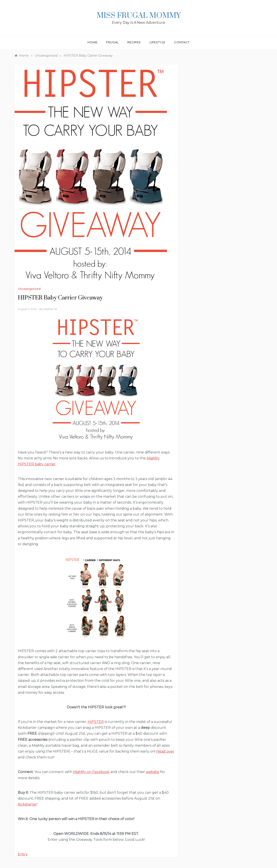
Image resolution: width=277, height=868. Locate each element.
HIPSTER (96, 722)
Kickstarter (27, 804)
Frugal (112, 42)
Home (92, 42)
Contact (182, 42)
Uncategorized (29, 289)
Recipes (134, 42)
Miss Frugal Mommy (139, 16)
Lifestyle (157, 42)
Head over (165, 751)
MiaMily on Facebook (91, 772)
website (153, 772)
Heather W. (51, 309)
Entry (23, 854)
